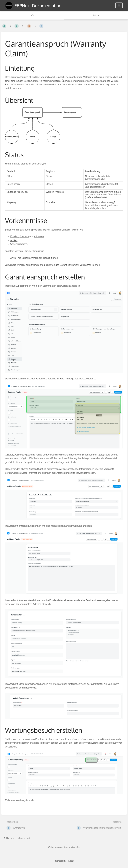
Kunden (14, 236)
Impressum (60, 861)
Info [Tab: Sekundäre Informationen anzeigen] (32, 15)
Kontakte (24, 236)
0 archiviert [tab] (24, 838)
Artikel (14, 240)
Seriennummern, (19, 244)
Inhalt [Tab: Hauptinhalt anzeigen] (96, 15)
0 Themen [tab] (9, 838)
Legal (71, 861)
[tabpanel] (64, 847)
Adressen (39, 236)
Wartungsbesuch (25, 800)
